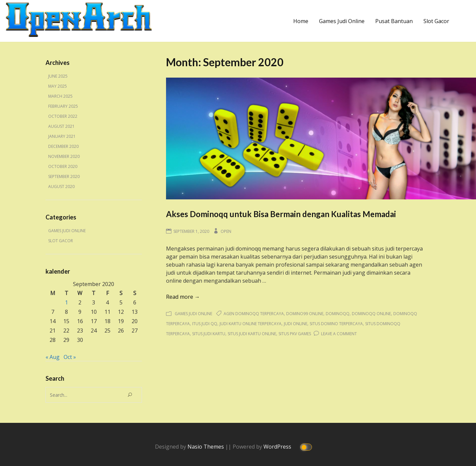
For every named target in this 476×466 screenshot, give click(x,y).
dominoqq (338, 314)
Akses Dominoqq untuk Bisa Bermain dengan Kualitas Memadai (281, 214)
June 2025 (58, 76)
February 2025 (63, 106)
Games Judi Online (342, 21)
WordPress (278, 446)
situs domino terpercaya (336, 324)
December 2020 (63, 146)
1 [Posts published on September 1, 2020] (66, 302)
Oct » (70, 357)
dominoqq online (371, 314)
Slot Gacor (436, 21)
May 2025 (58, 86)
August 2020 (61, 187)
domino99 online (305, 314)
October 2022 (63, 116)
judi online (296, 324)
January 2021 (62, 136)
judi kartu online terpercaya (251, 324)
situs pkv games (295, 334)
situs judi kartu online (252, 334)
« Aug (53, 357)
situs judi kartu (209, 334)
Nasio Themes (206, 446)
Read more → (183, 297)
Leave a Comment (339, 334)
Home (301, 21)
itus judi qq (205, 324)
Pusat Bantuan (394, 21)
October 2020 (63, 166)
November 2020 (64, 156)
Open (226, 231)
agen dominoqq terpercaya (254, 314)
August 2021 (61, 126)
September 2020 (64, 176)
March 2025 (60, 96)
